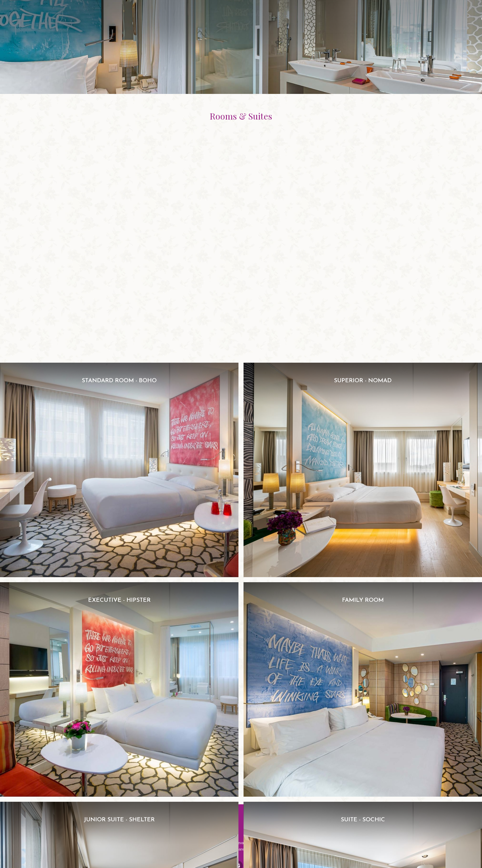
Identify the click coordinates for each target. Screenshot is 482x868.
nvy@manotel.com (242, 849)
